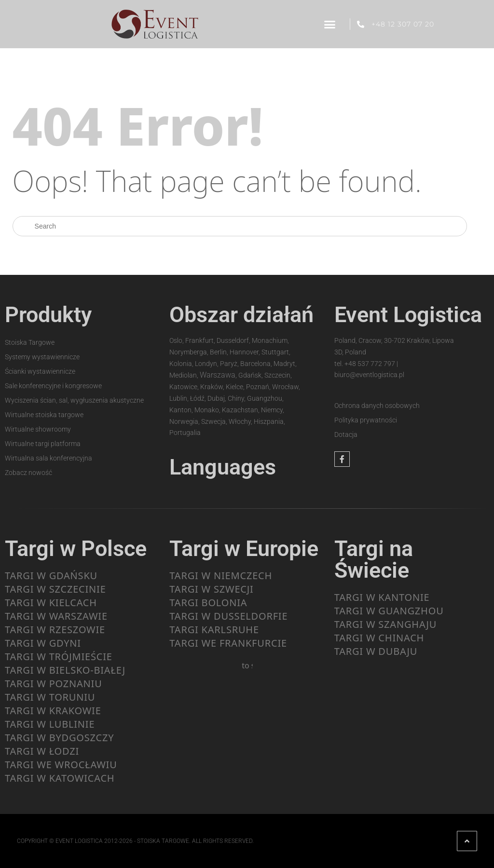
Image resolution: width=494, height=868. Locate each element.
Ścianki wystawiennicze (40, 371)
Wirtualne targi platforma (43, 444)
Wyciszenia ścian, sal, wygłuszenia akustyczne (74, 400)
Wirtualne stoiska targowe (44, 415)
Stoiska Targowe (30, 342)
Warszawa (218, 375)
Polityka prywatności (366, 420)
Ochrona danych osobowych (377, 406)
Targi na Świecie (374, 559)
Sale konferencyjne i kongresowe (53, 386)
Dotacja (346, 434)
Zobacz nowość (28, 473)
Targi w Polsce (76, 549)
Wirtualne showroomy (38, 429)
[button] (329, 24)
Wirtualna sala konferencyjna (48, 458)
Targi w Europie (244, 549)
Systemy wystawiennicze (42, 357)
